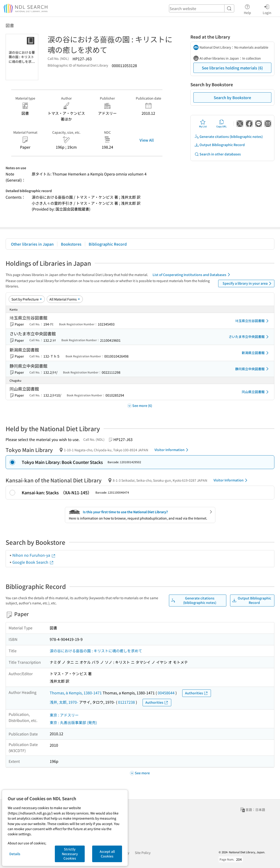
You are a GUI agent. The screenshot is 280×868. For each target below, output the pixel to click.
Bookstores (71, 244)
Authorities (197, 693)
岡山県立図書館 (256, 392)
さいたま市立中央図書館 (249, 337)
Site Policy (143, 853)
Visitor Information (172, 450)
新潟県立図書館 (256, 353)
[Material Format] (65, 299)
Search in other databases (218, 154)
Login (267, 9)
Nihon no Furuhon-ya (34, 555)
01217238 (126, 702)
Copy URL (222, 124)
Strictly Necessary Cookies (70, 854)
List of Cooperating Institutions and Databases (192, 275)
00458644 (166, 693)
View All (147, 140)
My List (203, 124)
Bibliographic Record (108, 244)
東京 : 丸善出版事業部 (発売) (73, 722)
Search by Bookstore (232, 97)
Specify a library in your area (248, 283)
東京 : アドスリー (64, 715)
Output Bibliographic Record (220, 145)
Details (15, 854)
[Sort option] (27, 299)
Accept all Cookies (107, 854)
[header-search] (202, 8)
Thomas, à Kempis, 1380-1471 (76, 693)
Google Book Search (33, 562)
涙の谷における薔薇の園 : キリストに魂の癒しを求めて (96, 651)
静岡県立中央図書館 (253, 369)
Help (247, 9)
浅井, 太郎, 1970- (64, 702)
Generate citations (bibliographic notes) (229, 137)
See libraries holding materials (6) (232, 68)
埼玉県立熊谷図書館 (253, 321)
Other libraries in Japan (32, 244)
